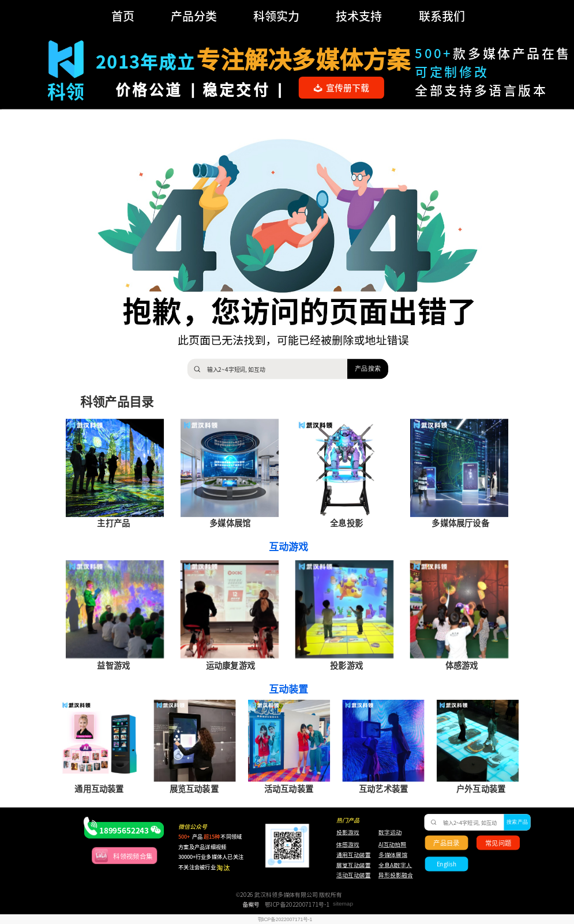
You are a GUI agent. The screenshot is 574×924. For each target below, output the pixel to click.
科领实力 (276, 16)
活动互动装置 (354, 876)
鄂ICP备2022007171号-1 (297, 904)
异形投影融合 (395, 876)
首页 (123, 16)
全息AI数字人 (395, 865)
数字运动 (390, 832)
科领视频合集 (133, 856)
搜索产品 (517, 822)
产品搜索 (368, 368)
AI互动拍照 (392, 845)
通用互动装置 (350, 855)
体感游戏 (348, 845)
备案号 (251, 904)
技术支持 (359, 16)
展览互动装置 (350, 865)
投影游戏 (348, 832)
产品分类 (194, 16)
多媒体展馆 (393, 855)
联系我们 (442, 16)
